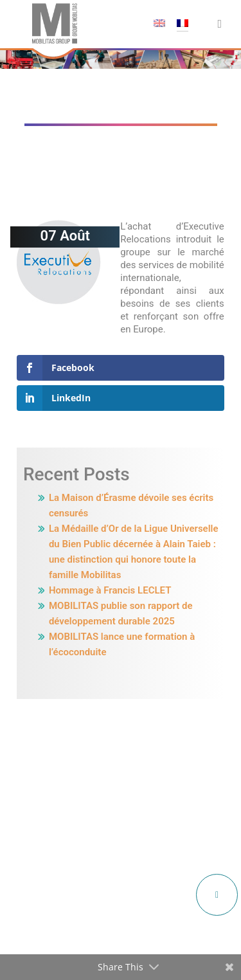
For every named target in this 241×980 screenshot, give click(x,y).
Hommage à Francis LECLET (110, 590)
